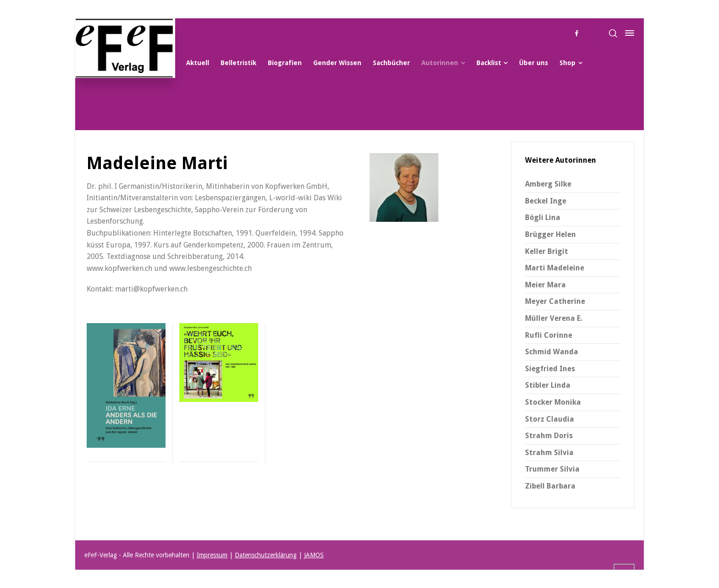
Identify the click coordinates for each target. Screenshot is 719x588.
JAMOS (314, 555)
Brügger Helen (550, 234)
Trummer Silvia (552, 469)
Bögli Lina (543, 217)
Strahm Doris (549, 436)
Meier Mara (545, 285)
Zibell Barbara (550, 486)
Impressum (212, 555)
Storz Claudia (550, 419)
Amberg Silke (548, 184)
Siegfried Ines (550, 369)
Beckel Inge (546, 201)
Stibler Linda (548, 385)
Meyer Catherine (555, 301)
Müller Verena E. (554, 318)
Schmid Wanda (552, 352)
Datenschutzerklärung (266, 555)
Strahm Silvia (549, 453)
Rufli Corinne (549, 335)
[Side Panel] (628, 33)
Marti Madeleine (555, 268)
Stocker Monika (553, 402)
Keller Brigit (547, 251)
